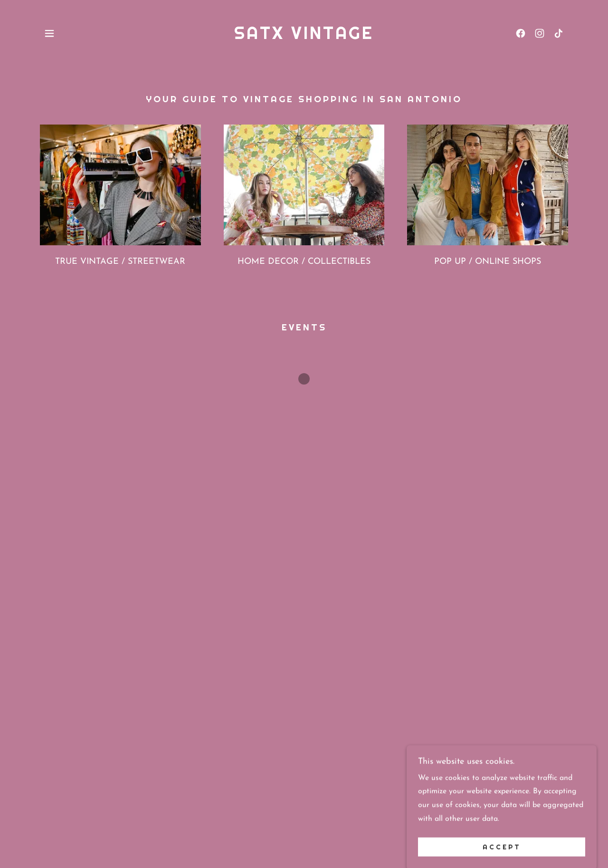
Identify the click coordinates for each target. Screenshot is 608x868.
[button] (49, 33)
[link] (304, 37)
